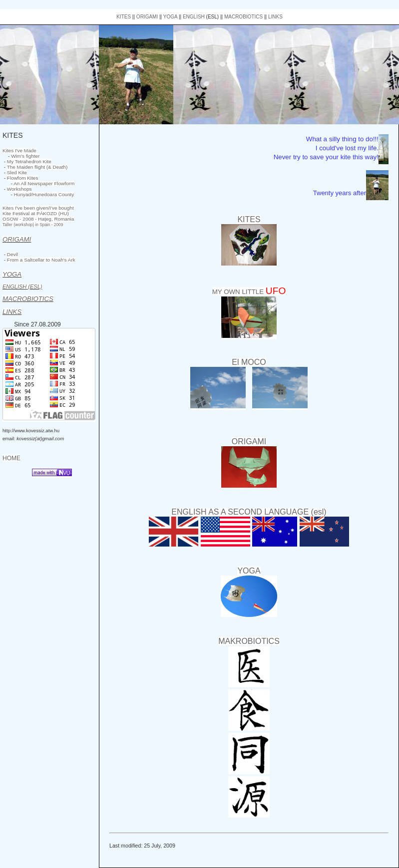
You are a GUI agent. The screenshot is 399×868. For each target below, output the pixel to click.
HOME (11, 458)
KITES (124, 17)
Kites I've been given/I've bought (38, 208)
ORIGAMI (147, 17)
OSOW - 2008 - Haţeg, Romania (38, 219)
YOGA (170, 17)
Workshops (19, 189)
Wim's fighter (25, 156)
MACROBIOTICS (243, 17)
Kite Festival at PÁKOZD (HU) (36, 213)
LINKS (275, 17)
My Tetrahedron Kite (29, 161)
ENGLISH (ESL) (22, 287)
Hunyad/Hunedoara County (44, 194)
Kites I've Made (19, 150)
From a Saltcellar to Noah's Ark (41, 260)
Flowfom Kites (23, 178)
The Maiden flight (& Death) (37, 167)
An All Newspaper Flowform (44, 183)
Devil (12, 254)
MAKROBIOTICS (249, 641)
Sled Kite (17, 172)
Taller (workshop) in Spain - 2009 (33, 225)
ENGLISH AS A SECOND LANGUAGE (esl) (249, 512)
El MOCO (249, 362)
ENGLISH (194, 17)
